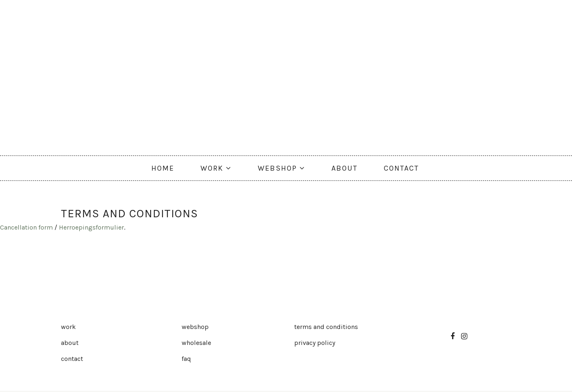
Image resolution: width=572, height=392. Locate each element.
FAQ (186, 359)
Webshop (195, 327)
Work (68, 327)
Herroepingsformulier (91, 227)
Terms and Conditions (326, 327)
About (70, 343)
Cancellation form (26, 227)
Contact (72, 359)
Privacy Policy (315, 343)
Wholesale (196, 343)
